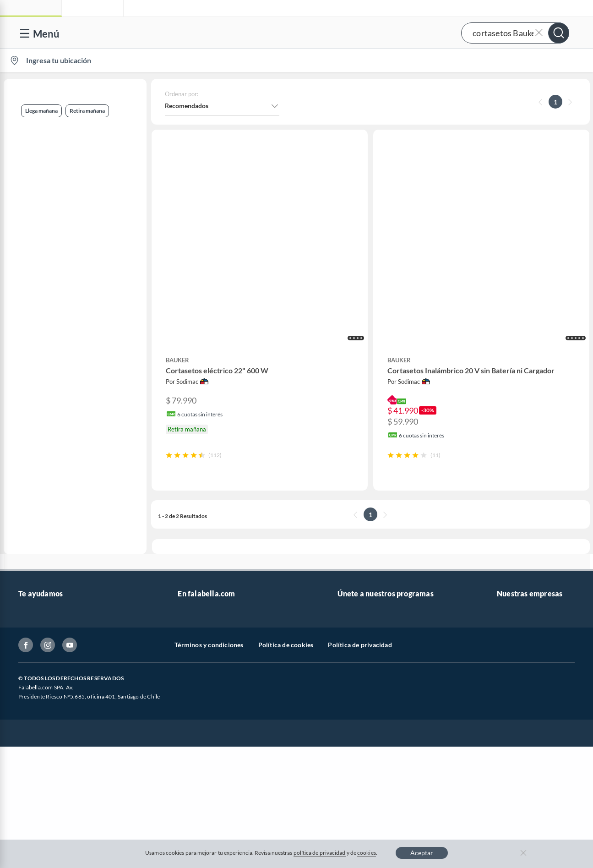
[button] (295, 33)
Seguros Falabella (522, 671)
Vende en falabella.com (413, 61)
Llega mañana (33, 130)
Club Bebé (352, 598)
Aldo (185, 715)
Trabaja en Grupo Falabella (216, 612)
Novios (537, 61)
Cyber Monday (199, 627)
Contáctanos (36, 568)
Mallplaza (511, 700)
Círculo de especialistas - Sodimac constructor (403, 612)
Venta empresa (199, 598)
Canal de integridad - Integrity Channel (73, 656)
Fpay (504, 685)
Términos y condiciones (209, 775)
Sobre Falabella (519, 568)
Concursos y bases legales (55, 641)
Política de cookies (286, 775)
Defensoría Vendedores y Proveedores (73, 671)
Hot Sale (190, 671)
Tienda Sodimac (519, 612)
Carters (188, 729)
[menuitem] (479, 60)
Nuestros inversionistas (211, 583)
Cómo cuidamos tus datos (55, 685)
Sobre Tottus (515, 598)
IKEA (504, 641)
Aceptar (422, 853)
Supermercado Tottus (527, 627)
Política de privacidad (360, 775)
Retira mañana (34, 175)
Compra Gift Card (44, 715)
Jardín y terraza (40, 219)
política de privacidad (320, 853)
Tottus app (512, 715)
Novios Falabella (361, 583)
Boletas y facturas (44, 612)
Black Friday (195, 641)
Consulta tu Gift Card (49, 700)
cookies (367, 853)
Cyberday (191, 656)
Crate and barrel (201, 685)
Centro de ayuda (42, 583)
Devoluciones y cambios (53, 598)
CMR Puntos (356, 568)
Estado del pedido (44, 627)
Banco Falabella (519, 656)
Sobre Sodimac (518, 583)
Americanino (196, 700)
